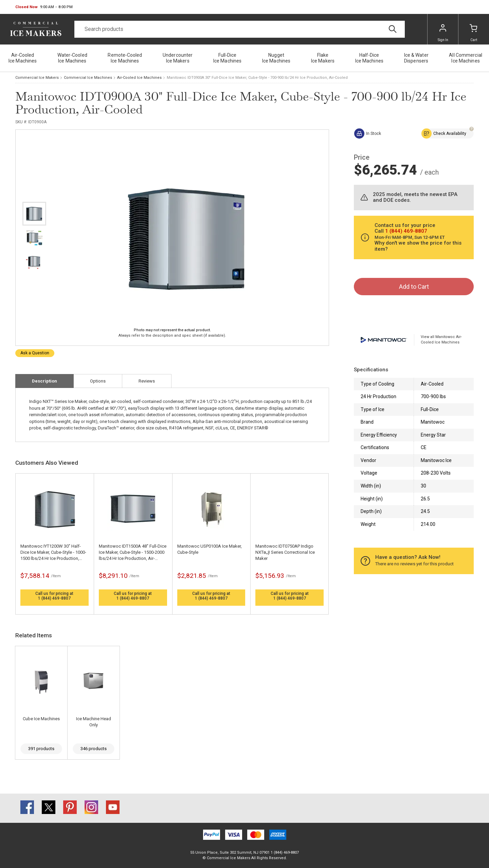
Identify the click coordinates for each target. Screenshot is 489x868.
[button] (44, 7)
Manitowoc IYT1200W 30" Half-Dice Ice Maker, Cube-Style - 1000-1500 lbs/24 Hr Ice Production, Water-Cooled (53, 553)
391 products (41, 749)
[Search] (240, 29)
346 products (94, 749)
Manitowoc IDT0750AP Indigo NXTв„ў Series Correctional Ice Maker (285, 552)
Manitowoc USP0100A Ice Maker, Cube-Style (210, 549)
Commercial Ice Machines (88, 78)
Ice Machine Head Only (94, 722)
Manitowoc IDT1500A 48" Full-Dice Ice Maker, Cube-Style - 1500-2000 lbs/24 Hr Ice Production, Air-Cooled (133, 553)
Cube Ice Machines (41, 719)
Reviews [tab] (147, 381)
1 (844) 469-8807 (54, 598)
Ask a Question (35, 353)
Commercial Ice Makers (37, 78)
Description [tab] (44, 381)
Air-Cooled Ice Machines (139, 78)
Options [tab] (98, 381)
